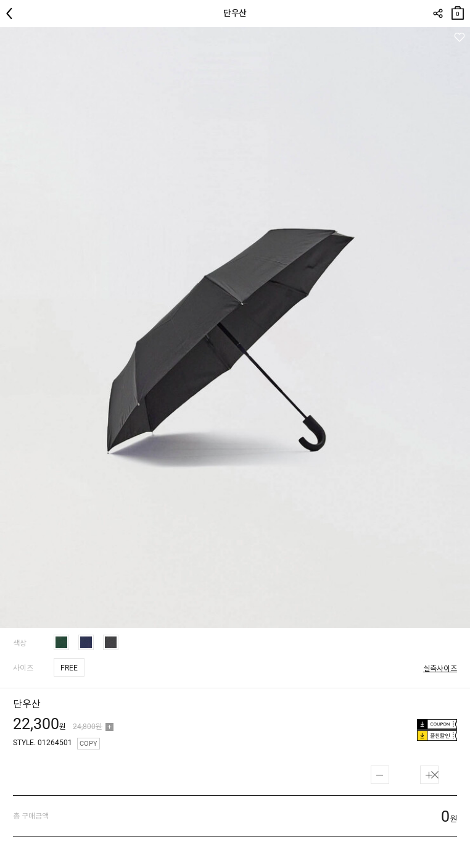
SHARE (438, 14)
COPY (89, 744)
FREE (69, 668)
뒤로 (12, 14)
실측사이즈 (440, 669)
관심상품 (459, 37)
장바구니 (458, 10)
